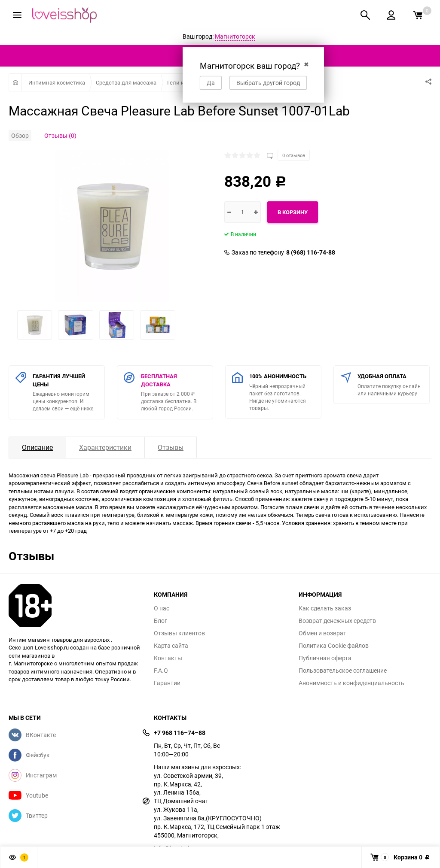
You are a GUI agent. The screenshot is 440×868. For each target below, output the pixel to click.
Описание (37, 447)
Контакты (168, 658)
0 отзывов (294, 155)
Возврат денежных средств (337, 621)
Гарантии (167, 683)
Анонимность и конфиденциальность (351, 683)
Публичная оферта (325, 658)
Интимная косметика (57, 82)
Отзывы (171, 447)
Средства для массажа (126, 82)
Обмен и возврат (322, 633)
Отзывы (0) (60, 135)
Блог (160, 621)
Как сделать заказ (325, 608)
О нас (162, 608)
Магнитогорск (235, 36)
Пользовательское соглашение (343, 671)
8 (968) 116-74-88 (311, 252)
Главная (15, 82)
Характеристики (105, 447)
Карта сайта (171, 646)
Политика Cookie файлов (334, 646)
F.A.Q (161, 671)
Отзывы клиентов (179, 633)
